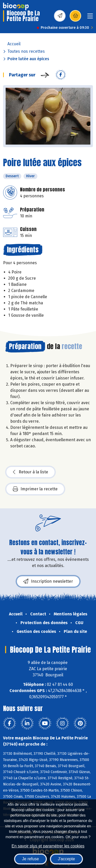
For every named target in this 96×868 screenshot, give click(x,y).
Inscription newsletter (48, 581)
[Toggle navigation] (90, 18)
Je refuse (30, 859)
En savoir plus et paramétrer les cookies (48, 846)
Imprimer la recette (35, 489)
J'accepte (66, 859)
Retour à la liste (30, 472)
